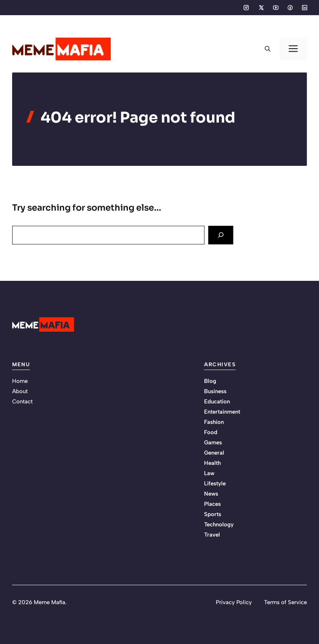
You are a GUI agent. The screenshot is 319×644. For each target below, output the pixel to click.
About (20, 391)
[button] (268, 49)
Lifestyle (215, 483)
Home (20, 381)
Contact (22, 402)
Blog (210, 381)
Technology (219, 524)
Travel (212, 535)
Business (215, 391)
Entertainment (222, 412)
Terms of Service (285, 602)
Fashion (214, 422)
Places (212, 504)
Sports (213, 514)
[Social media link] (246, 8)
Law (209, 473)
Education (217, 402)
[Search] (221, 235)
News (211, 494)
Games (213, 442)
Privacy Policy (234, 602)
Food (211, 432)
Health (212, 463)
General (214, 453)
